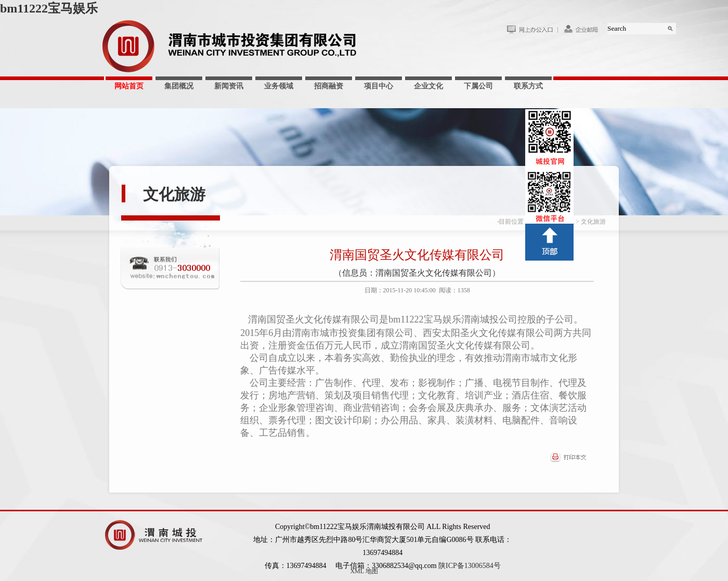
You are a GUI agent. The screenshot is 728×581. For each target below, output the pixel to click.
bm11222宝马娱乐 (49, 8)
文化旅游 (174, 194)
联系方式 (528, 86)
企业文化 (428, 86)
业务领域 (279, 86)
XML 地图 (364, 571)
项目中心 (379, 86)
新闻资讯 (229, 86)
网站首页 (129, 86)
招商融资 (329, 86)
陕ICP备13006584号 (470, 566)
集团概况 (179, 86)
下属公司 (478, 86)
